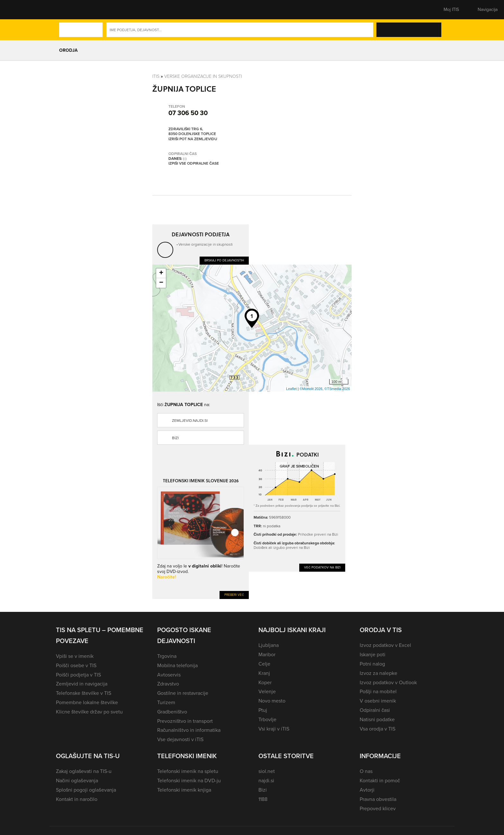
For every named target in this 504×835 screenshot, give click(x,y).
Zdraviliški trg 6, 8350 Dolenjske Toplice (192, 132)
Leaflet (291, 389)
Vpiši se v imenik (75, 656)
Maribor (267, 654)
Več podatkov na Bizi (322, 567)
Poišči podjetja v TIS (78, 675)
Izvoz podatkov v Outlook (388, 682)
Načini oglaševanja (77, 781)
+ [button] (161, 273)
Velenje (267, 691)
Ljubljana (269, 645)
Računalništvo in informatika (189, 730)
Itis (156, 76)
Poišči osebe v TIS (76, 665)
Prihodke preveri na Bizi (318, 534)
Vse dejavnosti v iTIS (180, 739)
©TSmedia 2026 (337, 389)
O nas (366, 771)
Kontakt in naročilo (77, 799)
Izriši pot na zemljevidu (193, 139)
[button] (67, 10)
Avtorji (367, 790)
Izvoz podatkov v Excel (385, 645)
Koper (265, 682)
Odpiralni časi (375, 710)
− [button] (161, 283)
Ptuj (263, 710)
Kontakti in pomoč (380, 781)
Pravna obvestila (378, 799)
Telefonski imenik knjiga (184, 790)
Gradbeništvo (172, 712)
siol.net (267, 771)
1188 (263, 799)
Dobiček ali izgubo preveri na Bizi (282, 547)
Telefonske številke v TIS (84, 693)
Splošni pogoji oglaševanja (86, 790)
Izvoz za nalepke (378, 673)
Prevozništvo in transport (185, 721)
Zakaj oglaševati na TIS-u (84, 771)
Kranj (264, 673)
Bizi (175, 438)
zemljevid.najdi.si (190, 421)
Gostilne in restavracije (183, 693)
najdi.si (266, 781)
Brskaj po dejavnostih (224, 260)
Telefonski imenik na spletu (188, 771)
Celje (264, 664)
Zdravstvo (168, 684)
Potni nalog (372, 664)
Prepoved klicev (378, 808)
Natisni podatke (377, 719)
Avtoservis (169, 675)
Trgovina (167, 656)
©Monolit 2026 (311, 389)
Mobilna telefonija (177, 665)
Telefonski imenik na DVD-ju (189, 781)
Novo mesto (272, 701)
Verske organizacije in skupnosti (203, 76)
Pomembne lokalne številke (87, 702)
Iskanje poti (373, 654)
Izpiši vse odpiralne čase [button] (194, 164)
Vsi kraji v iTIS (274, 729)
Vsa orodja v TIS (378, 729)
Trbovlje (267, 719)
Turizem (166, 702)
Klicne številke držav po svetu (89, 712)
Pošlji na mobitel (378, 691)
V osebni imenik (378, 701)
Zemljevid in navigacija (82, 684)
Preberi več (234, 595)
